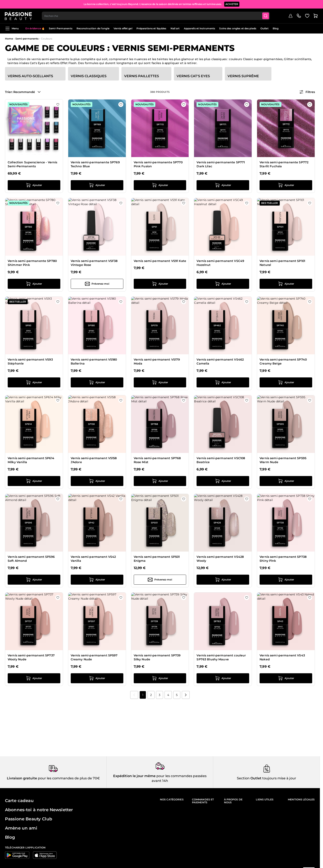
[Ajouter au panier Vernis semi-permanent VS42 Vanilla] (97, 580)
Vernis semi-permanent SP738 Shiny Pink (283, 559)
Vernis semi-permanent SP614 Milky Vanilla (31, 460)
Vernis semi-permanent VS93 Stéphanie (30, 362)
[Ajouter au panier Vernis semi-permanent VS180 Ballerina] (97, 382)
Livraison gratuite (22, 778)
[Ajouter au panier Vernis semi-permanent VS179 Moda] (160, 382)
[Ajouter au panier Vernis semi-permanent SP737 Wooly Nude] (34, 678)
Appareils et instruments (200, 28)
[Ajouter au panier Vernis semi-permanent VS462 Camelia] (223, 382)
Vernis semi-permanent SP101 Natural (282, 263)
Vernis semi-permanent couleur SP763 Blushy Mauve (221, 657)
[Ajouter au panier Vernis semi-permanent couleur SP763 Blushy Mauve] (223, 678)
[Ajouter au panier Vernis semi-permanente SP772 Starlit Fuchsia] (286, 185)
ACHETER (232, 4)
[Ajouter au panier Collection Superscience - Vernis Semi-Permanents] (34, 185)
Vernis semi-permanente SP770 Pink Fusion (158, 164)
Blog (276, 28)
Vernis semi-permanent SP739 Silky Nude (157, 657)
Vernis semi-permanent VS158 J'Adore (94, 460)
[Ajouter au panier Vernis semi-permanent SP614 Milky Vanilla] (34, 481)
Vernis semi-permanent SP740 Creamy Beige (283, 362)
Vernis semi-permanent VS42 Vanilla (93, 559)
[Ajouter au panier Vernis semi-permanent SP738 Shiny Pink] (286, 580)
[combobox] (156, 16)
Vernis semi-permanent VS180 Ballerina (94, 362)
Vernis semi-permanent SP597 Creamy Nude (94, 657)
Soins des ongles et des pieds (238, 28)
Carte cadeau (19, 801)
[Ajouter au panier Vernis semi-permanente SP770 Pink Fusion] (160, 185)
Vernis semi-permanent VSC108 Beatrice (221, 460)
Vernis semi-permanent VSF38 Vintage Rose (94, 263)
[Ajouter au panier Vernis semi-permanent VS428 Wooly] (223, 580)
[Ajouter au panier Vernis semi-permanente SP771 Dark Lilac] (223, 185)
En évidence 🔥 (35, 28)
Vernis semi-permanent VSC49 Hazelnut (220, 263)
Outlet (264, 28)
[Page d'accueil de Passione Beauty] (19, 16)
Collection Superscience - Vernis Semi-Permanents (32, 164)
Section (243, 778)
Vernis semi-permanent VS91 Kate (160, 261)
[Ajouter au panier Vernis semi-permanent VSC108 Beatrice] (223, 481)
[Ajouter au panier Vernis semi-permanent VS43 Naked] (286, 678)
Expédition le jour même (134, 776)
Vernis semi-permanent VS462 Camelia (220, 362)
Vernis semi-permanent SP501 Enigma (157, 559)
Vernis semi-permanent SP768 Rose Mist (157, 460)
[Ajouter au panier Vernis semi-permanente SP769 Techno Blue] (97, 185)
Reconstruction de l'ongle (93, 28)
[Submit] (266, 16)
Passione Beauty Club (29, 819)
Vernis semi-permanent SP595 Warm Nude (283, 460)
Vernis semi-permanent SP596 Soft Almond (31, 559)
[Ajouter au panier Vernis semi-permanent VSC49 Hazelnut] (223, 284)
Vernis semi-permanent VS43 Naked (282, 657)
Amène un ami (21, 828)
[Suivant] (186, 695)
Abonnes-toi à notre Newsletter (39, 810)
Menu (12, 29)
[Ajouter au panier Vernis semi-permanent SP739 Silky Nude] (160, 678)
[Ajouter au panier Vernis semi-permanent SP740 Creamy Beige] (286, 382)
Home (9, 39)
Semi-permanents (27, 39)
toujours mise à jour (279, 778)
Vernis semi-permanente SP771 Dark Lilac (221, 164)
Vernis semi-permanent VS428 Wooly (220, 559)
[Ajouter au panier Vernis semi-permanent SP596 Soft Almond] (34, 580)
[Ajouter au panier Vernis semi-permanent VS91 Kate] (160, 284)
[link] (134, 695)
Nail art (175, 28)
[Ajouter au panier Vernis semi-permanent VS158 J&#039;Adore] (97, 481)
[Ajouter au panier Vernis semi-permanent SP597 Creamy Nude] (97, 678)
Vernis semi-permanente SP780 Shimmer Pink (32, 263)
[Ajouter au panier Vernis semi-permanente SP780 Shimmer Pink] (34, 284)
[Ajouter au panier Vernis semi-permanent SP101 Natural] (286, 284)
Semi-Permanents (61, 28)
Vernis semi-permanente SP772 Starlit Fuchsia (284, 164)
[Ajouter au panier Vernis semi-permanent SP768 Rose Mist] (160, 481)
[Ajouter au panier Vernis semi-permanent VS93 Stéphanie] (34, 382)
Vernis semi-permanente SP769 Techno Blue (95, 164)
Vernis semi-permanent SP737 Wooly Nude (31, 657)
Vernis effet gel (123, 28)
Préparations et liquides (151, 28)
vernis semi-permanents (50, 59)
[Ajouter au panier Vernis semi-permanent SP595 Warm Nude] (286, 481)
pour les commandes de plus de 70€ (68, 778)
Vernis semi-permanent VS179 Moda (157, 362)
